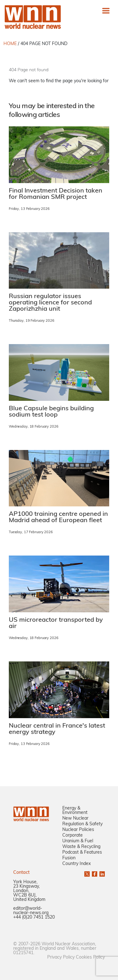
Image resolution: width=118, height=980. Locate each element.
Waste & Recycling (81, 847)
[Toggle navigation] (106, 11)
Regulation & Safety (82, 824)
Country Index (76, 864)
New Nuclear (75, 819)
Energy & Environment (75, 811)
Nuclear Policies (78, 830)
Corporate (73, 836)
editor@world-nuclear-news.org (31, 911)
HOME (10, 44)
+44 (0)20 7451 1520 (34, 917)
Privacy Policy (61, 957)
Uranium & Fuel (78, 841)
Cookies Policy (90, 957)
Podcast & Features (82, 853)
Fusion (69, 858)
